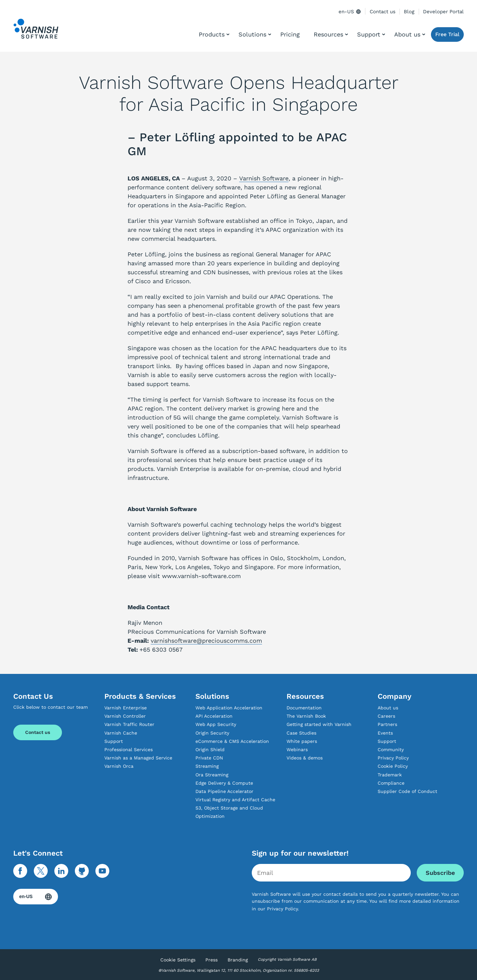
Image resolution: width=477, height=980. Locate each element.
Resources (328, 34)
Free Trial (447, 34)
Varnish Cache (121, 733)
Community (391, 750)
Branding (238, 960)
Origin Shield (210, 750)
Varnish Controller (125, 716)
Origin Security (212, 733)
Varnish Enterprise (126, 708)
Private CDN (209, 758)
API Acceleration (214, 716)
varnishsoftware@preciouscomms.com (206, 641)
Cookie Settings (178, 960)
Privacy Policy (393, 758)
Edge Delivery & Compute (224, 783)
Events (385, 733)
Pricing (290, 34)
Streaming (207, 766)
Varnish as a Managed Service (138, 758)
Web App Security (216, 724)
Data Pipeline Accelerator (224, 791)
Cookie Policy (393, 766)
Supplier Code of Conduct (407, 791)
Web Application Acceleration (229, 708)
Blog (409, 12)
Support (369, 34)
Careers (386, 716)
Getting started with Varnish (319, 724)
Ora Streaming (212, 775)
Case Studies (301, 733)
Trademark (390, 775)
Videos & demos (305, 758)
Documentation (304, 708)
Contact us (383, 12)
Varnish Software (264, 178)
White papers (302, 741)
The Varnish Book (306, 716)
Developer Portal (443, 12)
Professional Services (129, 750)
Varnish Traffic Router (129, 724)
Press (212, 960)
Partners (387, 724)
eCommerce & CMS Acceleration (232, 741)
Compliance (391, 783)
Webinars (297, 750)
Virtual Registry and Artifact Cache (235, 800)
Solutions (252, 34)
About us (407, 34)
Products (212, 34)
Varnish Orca (119, 766)
